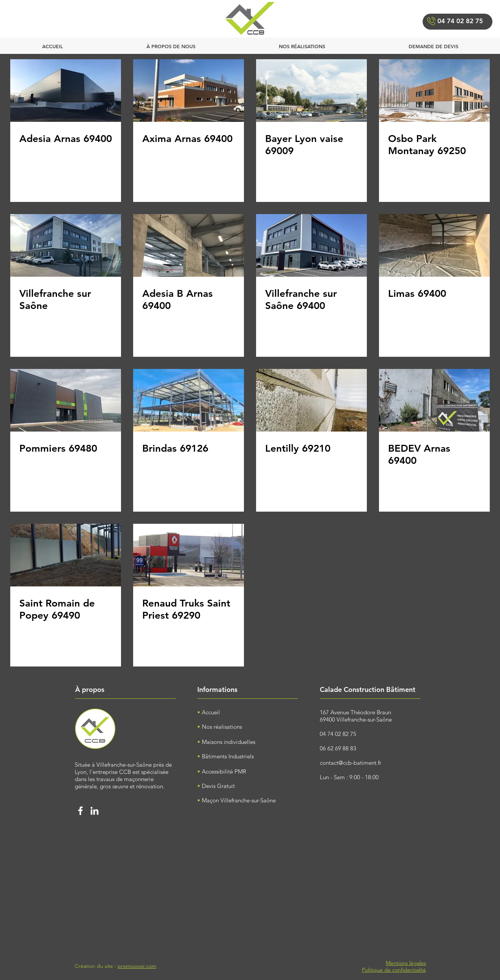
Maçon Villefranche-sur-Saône (239, 800)
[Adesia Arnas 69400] (66, 91)
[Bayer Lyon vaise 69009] (311, 91)
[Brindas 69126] (189, 400)
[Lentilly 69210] (311, 400)
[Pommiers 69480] (66, 400)
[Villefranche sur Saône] (66, 245)
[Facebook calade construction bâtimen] (80, 811)
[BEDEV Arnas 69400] (434, 400)
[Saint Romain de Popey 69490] (66, 555)
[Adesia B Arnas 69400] (189, 245)
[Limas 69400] (434, 245)
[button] (433, 43)
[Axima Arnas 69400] (189, 91)
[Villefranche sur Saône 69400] (311, 245)
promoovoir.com (137, 966)
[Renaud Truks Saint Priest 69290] (189, 555)
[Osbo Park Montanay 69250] (434, 91)
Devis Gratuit (218, 786)
